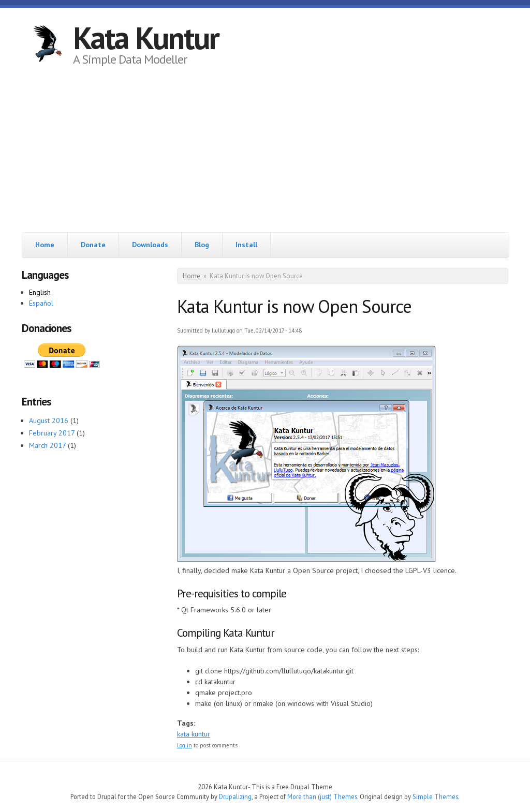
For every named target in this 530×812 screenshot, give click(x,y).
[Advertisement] (265, 155)
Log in (185, 745)
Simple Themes (435, 796)
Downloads (150, 245)
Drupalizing (235, 796)
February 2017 (52, 433)
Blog (202, 245)
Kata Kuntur (146, 38)
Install (246, 245)
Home (45, 245)
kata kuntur (194, 734)
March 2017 (47, 445)
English (40, 292)
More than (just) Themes (322, 796)
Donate (93, 245)
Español (41, 303)
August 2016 (49, 420)
